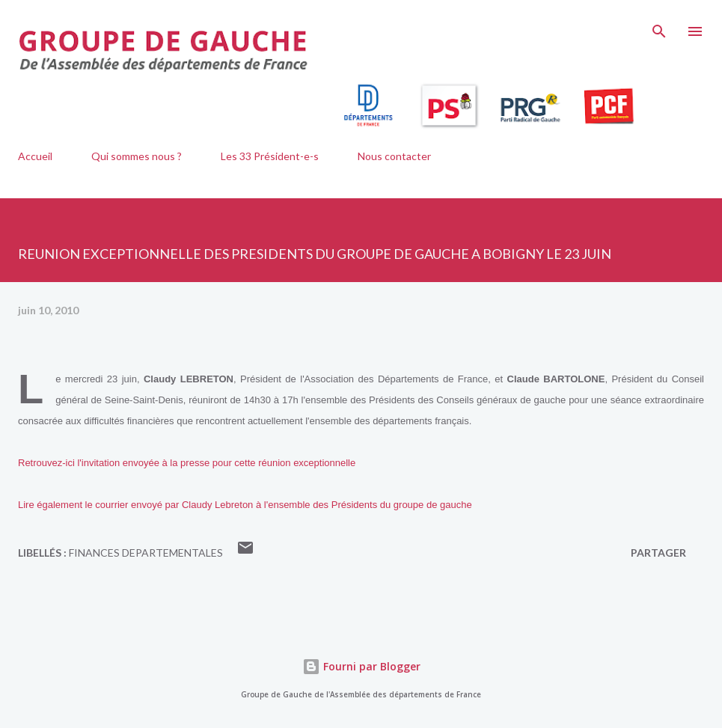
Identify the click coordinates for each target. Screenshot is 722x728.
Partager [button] (658, 553)
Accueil (35, 156)
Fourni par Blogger (361, 666)
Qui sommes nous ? (137, 156)
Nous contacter (394, 156)
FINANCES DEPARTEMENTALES (146, 553)
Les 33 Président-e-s (270, 156)
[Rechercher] (659, 27)
